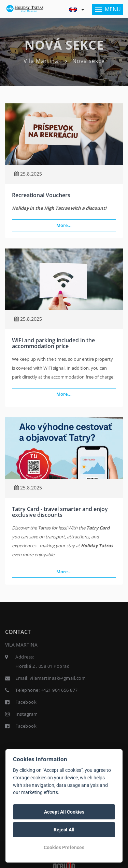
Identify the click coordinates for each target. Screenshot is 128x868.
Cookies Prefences (64, 847)
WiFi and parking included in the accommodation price (53, 343)
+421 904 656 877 (59, 690)
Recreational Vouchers (41, 195)
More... (64, 225)
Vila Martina (41, 61)
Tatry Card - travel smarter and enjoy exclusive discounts (60, 512)
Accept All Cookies (64, 812)
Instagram (27, 714)
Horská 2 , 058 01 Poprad (42, 666)
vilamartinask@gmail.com (58, 678)
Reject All (64, 830)
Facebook (26, 702)
